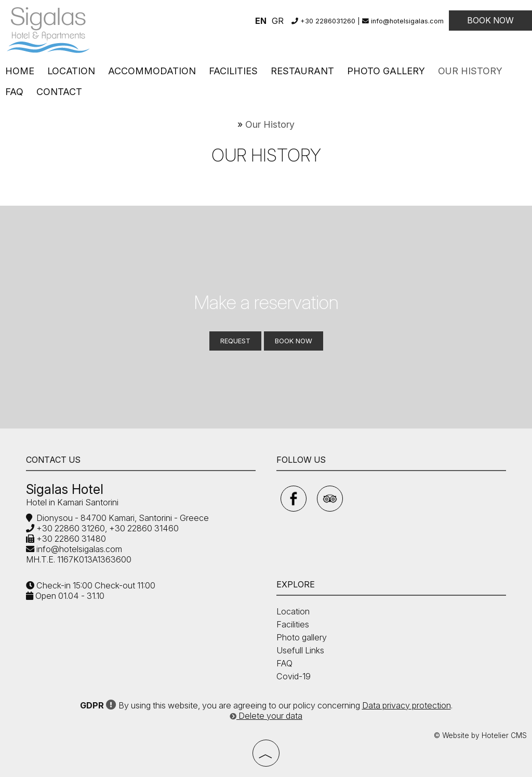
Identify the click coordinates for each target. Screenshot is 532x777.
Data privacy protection (407, 705)
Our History (470, 71)
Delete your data (266, 716)
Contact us (53, 460)
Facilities (233, 71)
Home (20, 71)
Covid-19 (294, 676)
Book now (490, 20)
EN (261, 21)
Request (235, 341)
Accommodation (152, 71)
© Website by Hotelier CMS (480, 735)
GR (278, 21)
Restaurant (302, 71)
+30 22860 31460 (143, 528)
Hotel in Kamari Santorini (72, 502)
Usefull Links (300, 650)
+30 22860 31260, (71, 528)
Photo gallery (386, 71)
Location (71, 71)
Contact (59, 92)
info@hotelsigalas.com (403, 21)
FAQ (14, 92)
